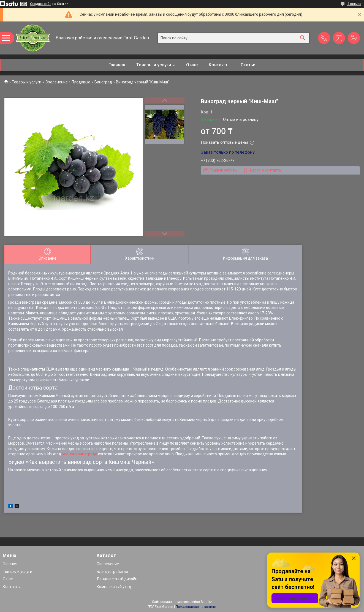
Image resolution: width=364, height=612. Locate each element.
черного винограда (80, 454)
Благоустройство (112, 572)
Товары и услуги (154, 65)
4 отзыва (354, 4)
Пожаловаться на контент (196, 607)
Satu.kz (206, 602)
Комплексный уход (114, 587)
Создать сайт (40, 4)
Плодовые (81, 82)
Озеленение (57, 82)
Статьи (248, 65)
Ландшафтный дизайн (117, 579)
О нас (192, 65)
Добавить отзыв (354, 38)
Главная (117, 65)
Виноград (103, 82)
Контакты (219, 65)
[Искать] (303, 38)
